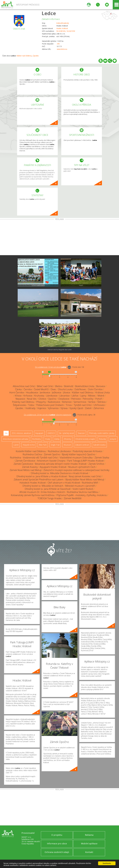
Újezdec (36, 56)
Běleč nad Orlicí (45, 386)
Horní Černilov (17, 392)
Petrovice (76, 399)
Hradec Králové (62, 28)
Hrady (47, 439)
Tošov (31, 405)
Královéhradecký (63, 23)
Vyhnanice (53, 408)
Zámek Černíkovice (25, 461)
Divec (53, 389)
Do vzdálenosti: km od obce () (48, 415)
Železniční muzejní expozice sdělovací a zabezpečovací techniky (76, 470)
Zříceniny (67, 439)
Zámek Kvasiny (30, 467)
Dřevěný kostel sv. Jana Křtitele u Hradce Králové (42, 476)
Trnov (69, 405)
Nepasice (20, 399)
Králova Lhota (103, 392)
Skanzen (81, 433)
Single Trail (55, 445)
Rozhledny (36, 439)
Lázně (16, 445)
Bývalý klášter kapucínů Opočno (79, 454)
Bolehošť (69, 386)
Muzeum (67, 445)
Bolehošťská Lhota (85, 386)
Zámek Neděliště (73, 498)
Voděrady (30, 408)
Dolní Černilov (95, 389)
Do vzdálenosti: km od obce (51, 367)
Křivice (18, 396)
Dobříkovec (80, 389)
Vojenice (42, 408)
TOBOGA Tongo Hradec (50, 498)
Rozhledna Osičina (32, 454)
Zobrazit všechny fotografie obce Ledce (60, 350)
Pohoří (99, 399)
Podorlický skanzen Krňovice (87, 451)
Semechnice (80, 402)
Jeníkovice (45, 392)
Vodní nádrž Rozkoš (83, 489)
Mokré (101, 396)
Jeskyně (113, 439)
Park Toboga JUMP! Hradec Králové (85, 461)
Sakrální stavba (99, 445)
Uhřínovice (99, 405)
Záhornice (99, 408)
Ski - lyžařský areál (66, 433)
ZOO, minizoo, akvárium (21, 433)
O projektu (57, 835)
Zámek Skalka (102, 458)
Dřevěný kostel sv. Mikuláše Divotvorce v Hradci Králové (60, 473)
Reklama (89, 835)
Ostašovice (64, 399)
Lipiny (83, 396)
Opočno (52, 399)
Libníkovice (52, 396)
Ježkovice (57, 392)
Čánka (18, 389)
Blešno (59, 386)
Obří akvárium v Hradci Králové (64, 483)
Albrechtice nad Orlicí (24, 386)
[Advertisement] (59, 238)
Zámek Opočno (52, 454)
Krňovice (28, 396)
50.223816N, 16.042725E (66, 31)
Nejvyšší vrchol (29, 445)
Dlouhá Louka (65, 389)
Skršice (92, 402)
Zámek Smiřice (96, 464)
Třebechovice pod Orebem (50, 405)
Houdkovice (32, 392)
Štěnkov (102, 402)
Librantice (64, 396)
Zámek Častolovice (23, 464)
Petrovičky (88, 399)
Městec (92, 396)
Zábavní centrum (82, 445)
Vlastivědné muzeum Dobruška (76, 458)
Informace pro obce (57, 843)
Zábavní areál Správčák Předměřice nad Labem (39, 479)
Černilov (28, 389)
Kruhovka (39, 396)
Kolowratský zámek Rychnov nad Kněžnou (33, 495)
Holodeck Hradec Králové (33, 483)
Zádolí (88, 408)
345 (58, 44)
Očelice (42, 399)
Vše (6, 433)
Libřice (75, 396)
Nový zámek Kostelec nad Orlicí (85, 476)
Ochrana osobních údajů (57, 852)
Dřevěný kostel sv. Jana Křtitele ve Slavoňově (48, 489)
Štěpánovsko (20, 405)
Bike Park (43, 445)
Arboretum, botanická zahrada (15, 439)
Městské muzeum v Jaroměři (80, 486)
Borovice (101, 386)
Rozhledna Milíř (90, 483)
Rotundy (102, 439)
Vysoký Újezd (76, 408)
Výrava (64, 408)
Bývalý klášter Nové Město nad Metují (85, 479)
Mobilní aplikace (89, 843)
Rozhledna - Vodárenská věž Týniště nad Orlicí (34, 458)
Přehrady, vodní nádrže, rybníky (102, 433)
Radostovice (54, 402)
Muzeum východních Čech (82, 467)
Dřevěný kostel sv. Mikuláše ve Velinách (43, 486)
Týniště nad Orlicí (83, 405)
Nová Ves (32, 399)
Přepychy (41, 402)
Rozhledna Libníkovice (59, 451)
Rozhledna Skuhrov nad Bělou (83, 492)
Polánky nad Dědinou (23, 402)
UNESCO (51, 433)
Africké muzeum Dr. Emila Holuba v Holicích (42, 492)
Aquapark (39, 433)
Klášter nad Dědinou (24, 56)
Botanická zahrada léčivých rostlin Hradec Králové (61, 464)
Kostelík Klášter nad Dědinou (31, 451)
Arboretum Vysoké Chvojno (51, 461)
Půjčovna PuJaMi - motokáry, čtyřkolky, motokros (82, 495)
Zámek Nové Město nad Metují (26, 470)
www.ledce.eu (62, 49)
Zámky (57, 439)
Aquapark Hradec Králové (53, 467)
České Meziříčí (41, 389)
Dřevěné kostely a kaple (85, 439)
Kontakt (89, 852)
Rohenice (67, 402)
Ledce (49, 13)
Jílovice (67, 392)
